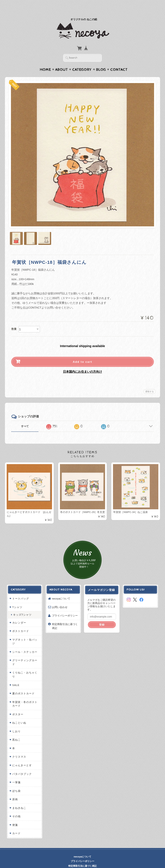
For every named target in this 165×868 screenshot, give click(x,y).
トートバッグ (20, 590)
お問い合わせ (60, 599)
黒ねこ (16, 731)
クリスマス (19, 748)
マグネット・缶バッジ (24, 633)
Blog (101, 61)
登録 (102, 616)
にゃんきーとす (22, 757)
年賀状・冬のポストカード (24, 696)
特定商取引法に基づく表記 (65, 618)
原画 (15, 791)
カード (16, 825)
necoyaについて (61, 590)
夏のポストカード (23, 685)
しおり (16, 723)
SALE (15, 677)
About (62, 61)
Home (45, 61)
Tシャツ (17, 599)
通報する (150, 383)
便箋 (15, 816)
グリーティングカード (24, 654)
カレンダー (19, 614)
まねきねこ (19, 799)
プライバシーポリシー (65, 607)
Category (82, 61)
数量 (14, 321)
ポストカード (20, 623)
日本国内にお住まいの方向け (82, 363)
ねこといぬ (19, 714)
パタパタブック (22, 765)
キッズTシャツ (22, 606)
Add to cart (83, 353)
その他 (16, 808)
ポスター (17, 706)
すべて (25, 418)
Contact (119, 61)
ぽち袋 (16, 782)
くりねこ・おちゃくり (24, 666)
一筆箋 (16, 774)
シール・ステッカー (24, 643)
